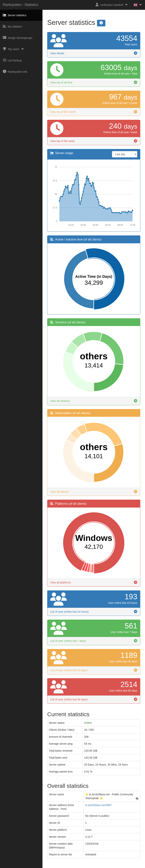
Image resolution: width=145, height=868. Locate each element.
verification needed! (112, 5)
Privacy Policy (77, 866)
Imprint (64, 866)
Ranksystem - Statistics (20, 5)
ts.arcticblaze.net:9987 (98, 805)
